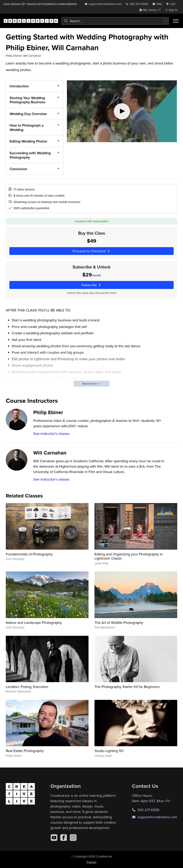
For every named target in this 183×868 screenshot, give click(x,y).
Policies (92, 862)
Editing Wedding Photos (28, 141)
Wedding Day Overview (28, 114)
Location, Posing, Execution (27, 687)
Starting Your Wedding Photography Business (28, 100)
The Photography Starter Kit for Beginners (127, 687)
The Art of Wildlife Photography (119, 623)
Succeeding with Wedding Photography (30, 155)
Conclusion (18, 169)
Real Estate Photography (25, 751)
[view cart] (172, 4)
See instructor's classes (51, 434)
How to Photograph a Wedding (27, 127)
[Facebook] (64, 838)
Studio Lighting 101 (109, 751)
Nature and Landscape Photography (34, 623)
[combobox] (115, 21)
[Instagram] (73, 838)
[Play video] (122, 111)
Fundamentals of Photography (29, 554)
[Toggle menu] (176, 21)
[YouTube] (54, 838)
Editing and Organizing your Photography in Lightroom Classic (129, 556)
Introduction (19, 86)
